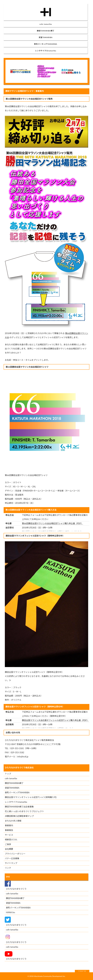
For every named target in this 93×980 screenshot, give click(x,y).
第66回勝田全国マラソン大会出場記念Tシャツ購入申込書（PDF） (52, 523)
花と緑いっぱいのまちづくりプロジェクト (24, 811)
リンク (8, 868)
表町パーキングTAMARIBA (46, 44)
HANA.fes (10, 912)
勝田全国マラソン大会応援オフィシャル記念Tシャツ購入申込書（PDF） (55, 720)
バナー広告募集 (12, 858)
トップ (8, 774)
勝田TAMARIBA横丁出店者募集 (19, 807)
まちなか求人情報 (13, 821)
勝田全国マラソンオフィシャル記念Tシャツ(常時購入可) (31, 797)
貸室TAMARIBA (46, 37)
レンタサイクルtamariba (46, 51)
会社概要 (9, 849)
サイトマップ (11, 863)
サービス (9, 835)
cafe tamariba (46, 24)
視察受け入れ (11, 840)
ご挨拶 (8, 844)
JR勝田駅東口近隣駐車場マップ (19, 816)
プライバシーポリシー (15, 854)
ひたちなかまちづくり (16, 889)
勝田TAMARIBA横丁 (46, 31)
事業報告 (9, 830)
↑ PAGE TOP (82, 971)
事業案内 (9, 825)
